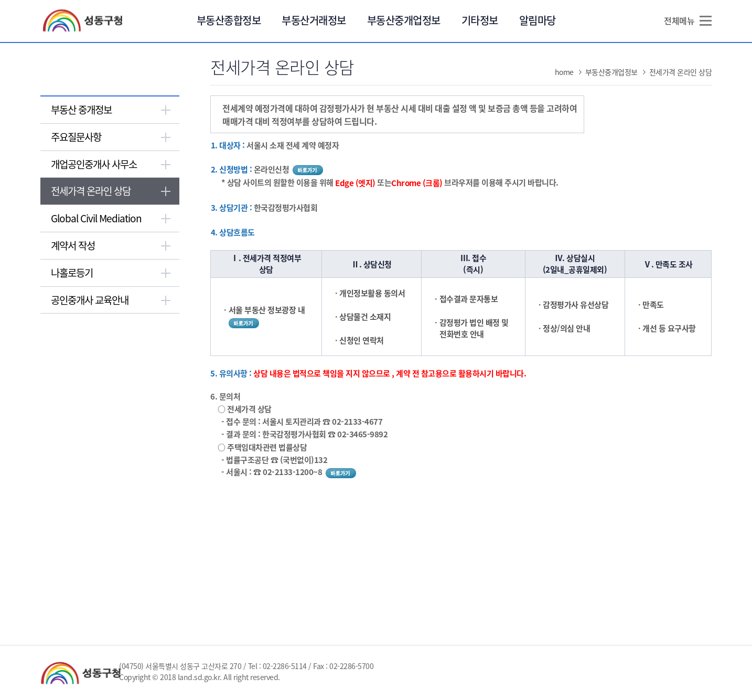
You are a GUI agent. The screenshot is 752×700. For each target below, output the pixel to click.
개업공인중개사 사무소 (94, 164)
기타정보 (480, 20)
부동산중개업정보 (404, 20)
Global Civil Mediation (96, 218)
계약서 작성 (73, 245)
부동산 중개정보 (81, 110)
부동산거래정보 (314, 20)
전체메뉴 (679, 20)
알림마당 (538, 20)
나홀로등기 (72, 273)
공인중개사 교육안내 (90, 300)
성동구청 (87, 21)
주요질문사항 (76, 137)
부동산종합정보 (229, 20)
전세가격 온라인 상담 (91, 191)
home (564, 72)
